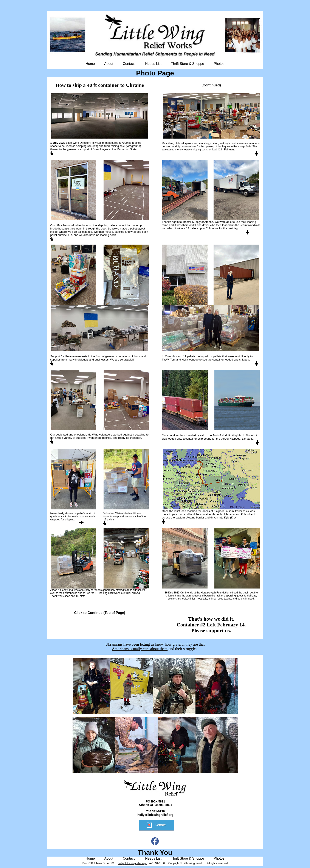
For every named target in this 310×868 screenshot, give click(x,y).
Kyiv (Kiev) (231, 518)
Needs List (153, 64)
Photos (219, 64)
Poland (245, 514)
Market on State (127, 149)
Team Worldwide (250, 225)
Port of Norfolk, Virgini (226, 435)
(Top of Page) (100, 613)
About (109, 64)
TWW (165, 360)
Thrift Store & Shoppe (188, 64)
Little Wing (72, 143)
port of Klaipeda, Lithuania (237, 439)
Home (90, 64)
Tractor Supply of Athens (198, 222)
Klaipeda (219, 511)
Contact (129, 64)
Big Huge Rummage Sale (236, 147)
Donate (160, 825)
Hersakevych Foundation (215, 593)
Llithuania (229, 514)
